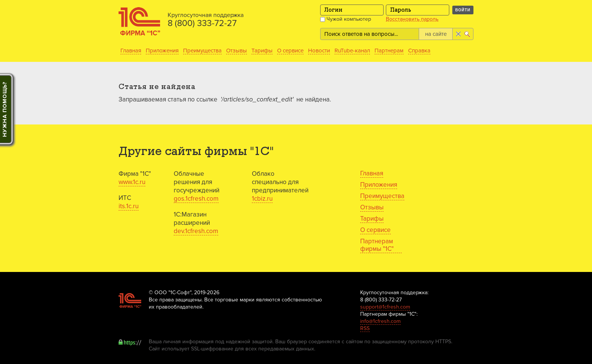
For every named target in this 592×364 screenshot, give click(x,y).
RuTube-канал (352, 51)
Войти (463, 10)
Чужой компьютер (346, 19)
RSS (365, 328)
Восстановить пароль (412, 19)
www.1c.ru (132, 182)
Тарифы (262, 51)
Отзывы (237, 51)
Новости (319, 51)
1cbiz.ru (262, 199)
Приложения (162, 51)
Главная (131, 51)
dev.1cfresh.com (196, 231)
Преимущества (202, 51)
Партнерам (389, 51)
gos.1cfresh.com (196, 199)
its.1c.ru (129, 206)
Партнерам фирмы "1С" (377, 245)
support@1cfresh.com (385, 307)
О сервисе (290, 51)
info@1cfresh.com (380, 321)
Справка (419, 51)
